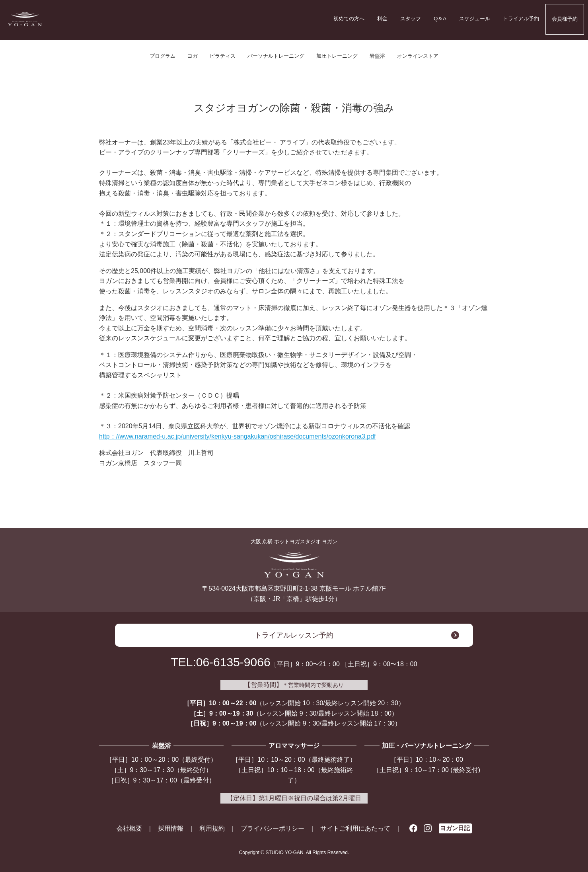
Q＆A (440, 19)
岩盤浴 (377, 56)
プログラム (163, 56)
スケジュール (475, 19)
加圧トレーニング (337, 56)
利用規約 (212, 828)
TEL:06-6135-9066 (220, 662)
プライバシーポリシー (273, 828)
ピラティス (223, 56)
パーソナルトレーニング (276, 56)
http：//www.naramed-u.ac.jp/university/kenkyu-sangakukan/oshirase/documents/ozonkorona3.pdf (237, 436)
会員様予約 (565, 19)
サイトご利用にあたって (355, 828)
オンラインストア (418, 56)
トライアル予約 (521, 19)
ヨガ (193, 56)
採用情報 (171, 828)
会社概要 (129, 828)
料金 (382, 19)
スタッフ (411, 19)
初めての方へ (349, 19)
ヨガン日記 (455, 828)
